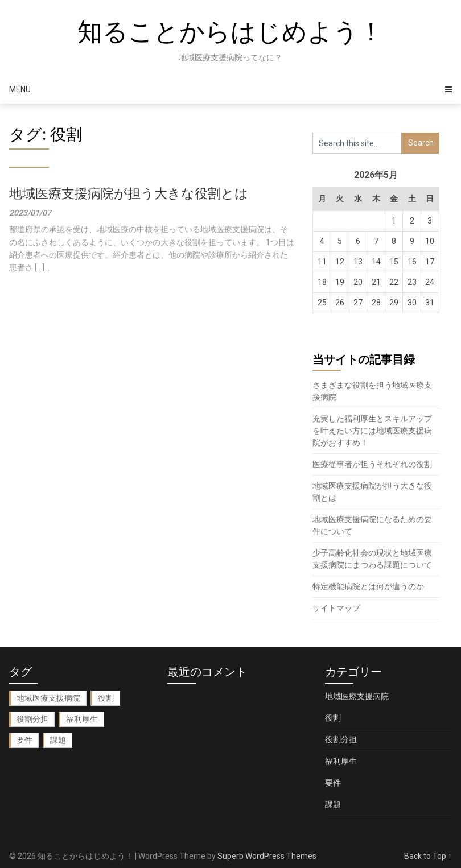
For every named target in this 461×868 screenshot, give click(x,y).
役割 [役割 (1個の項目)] (106, 698)
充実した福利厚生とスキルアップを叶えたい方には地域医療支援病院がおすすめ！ (372, 431)
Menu (20, 89)
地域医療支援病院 (357, 696)
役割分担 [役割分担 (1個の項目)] (32, 719)
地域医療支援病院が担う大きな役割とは (129, 194)
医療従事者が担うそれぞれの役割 (372, 464)
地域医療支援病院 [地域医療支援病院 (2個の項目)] (48, 698)
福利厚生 (341, 761)
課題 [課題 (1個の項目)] (58, 740)
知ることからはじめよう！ (230, 32)
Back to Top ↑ (428, 856)
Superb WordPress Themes (267, 856)
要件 (333, 783)
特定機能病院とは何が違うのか (368, 586)
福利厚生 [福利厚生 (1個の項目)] (82, 719)
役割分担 (341, 739)
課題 (333, 804)
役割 (333, 718)
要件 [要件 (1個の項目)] (24, 740)
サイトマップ (336, 608)
